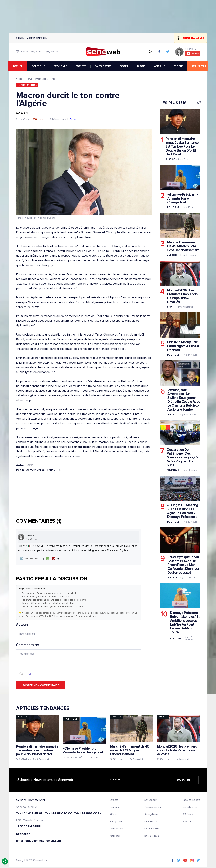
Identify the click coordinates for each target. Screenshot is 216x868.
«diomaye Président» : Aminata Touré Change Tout (183, 198)
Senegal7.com (152, 814)
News (29, 79)
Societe (172, 414)
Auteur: (78, 630)
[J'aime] (45, 559)
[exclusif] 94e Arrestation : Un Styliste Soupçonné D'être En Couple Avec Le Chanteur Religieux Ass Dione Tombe (184, 400)
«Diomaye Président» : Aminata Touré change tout (83, 750)
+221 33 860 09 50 (88, 813)
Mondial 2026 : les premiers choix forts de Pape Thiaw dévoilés (177, 750)
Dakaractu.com (152, 836)
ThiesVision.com (153, 807)
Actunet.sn (115, 836)
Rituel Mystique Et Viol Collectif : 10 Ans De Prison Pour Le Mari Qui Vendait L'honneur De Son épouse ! (183, 565)
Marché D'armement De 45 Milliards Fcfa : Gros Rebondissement (183, 246)
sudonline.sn (151, 821)
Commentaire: (78, 660)
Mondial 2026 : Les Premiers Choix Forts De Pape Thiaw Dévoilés (182, 296)
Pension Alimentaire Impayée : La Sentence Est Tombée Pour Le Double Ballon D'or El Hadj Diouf (182, 147)
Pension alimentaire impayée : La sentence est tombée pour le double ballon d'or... (37, 750)
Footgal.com (116, 821)
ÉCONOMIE (61, 66)
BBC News (188, 814)
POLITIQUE (39, 66)
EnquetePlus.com (191, 800)
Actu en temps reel (37, 38)
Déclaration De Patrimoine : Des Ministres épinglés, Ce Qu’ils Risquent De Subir (183, 457)
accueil (19, 66)
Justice (170, 159)
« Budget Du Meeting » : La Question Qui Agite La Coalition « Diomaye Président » (183, 511)
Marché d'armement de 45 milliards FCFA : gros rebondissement (130, 750)
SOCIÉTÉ (82, 66)
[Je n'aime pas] (56, 559)
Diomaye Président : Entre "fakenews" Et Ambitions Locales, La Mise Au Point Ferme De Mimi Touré (185, 622)
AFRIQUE (160, 66)
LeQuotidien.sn (152, 829)
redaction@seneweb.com (43, 841)
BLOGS (142, 66)
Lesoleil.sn (115, 807)
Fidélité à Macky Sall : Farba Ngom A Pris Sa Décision (183, 346)
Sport (171, 307)
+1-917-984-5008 (29, 826)
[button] (29, 559)
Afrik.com (187, 821)
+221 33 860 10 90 (58, 813)
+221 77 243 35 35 (29, 813)
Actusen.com (116, 829)
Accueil (20, 38)
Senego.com (151, 800)
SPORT (125, 66)
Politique (173, 207)
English (73, 119)
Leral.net (114, 800)
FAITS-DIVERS (104, 66)
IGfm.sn (113, 814)
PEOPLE (179, 66)
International (42, 79)
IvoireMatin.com (191, 807)
